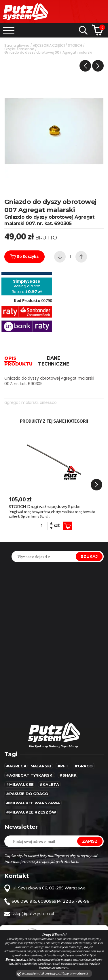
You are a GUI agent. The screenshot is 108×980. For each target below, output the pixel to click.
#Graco (84, 766)
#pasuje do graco (27, 794)
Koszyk (67, 526)
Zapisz (90, 841)
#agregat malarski (29, 766)
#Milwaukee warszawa (33, 803)
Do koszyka (24, 257)
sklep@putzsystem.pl (33, 914)
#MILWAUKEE (20, 784)
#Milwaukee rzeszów (31, 812)
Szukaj (89, 556)
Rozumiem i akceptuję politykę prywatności (53, 973)
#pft (63, 766)
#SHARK (68, 775)
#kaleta (49, 784)
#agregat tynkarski (30, 775)
